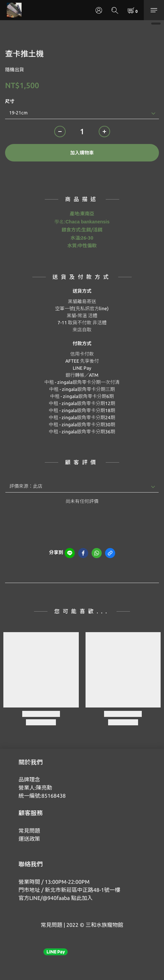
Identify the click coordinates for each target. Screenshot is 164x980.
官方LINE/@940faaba (44, 898)
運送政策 (29, 839)
